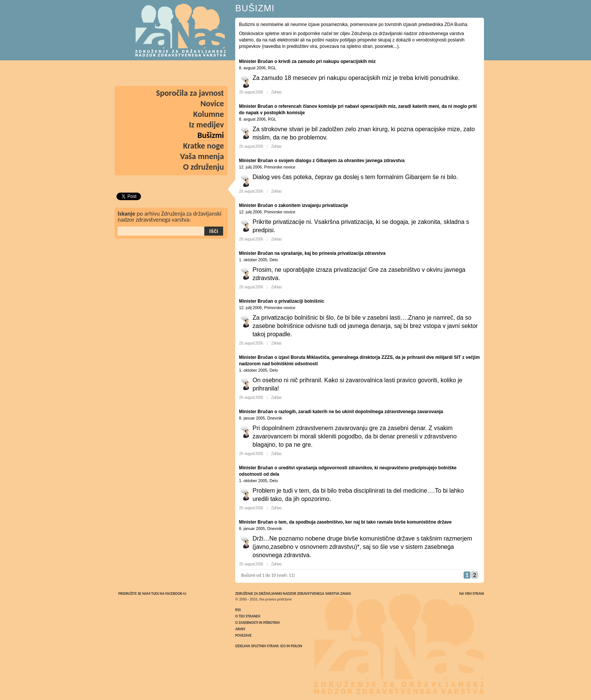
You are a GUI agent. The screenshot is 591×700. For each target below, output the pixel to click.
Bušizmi (211, 135)
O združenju (204, 167)
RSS (238, 610)
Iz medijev (206, 125)
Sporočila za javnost (190, 93)
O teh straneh (248, 616)
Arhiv (240, 629)
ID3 (283, 646)
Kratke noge (204, 146)
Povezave (243, 635)
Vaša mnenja (202, 156)
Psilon (296, 646)
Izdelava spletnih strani (257, 646)
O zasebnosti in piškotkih (257, 623)
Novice (212, 103)
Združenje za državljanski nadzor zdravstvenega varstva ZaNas (293, 594)
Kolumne (209, 114)
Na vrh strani (472, 594)
